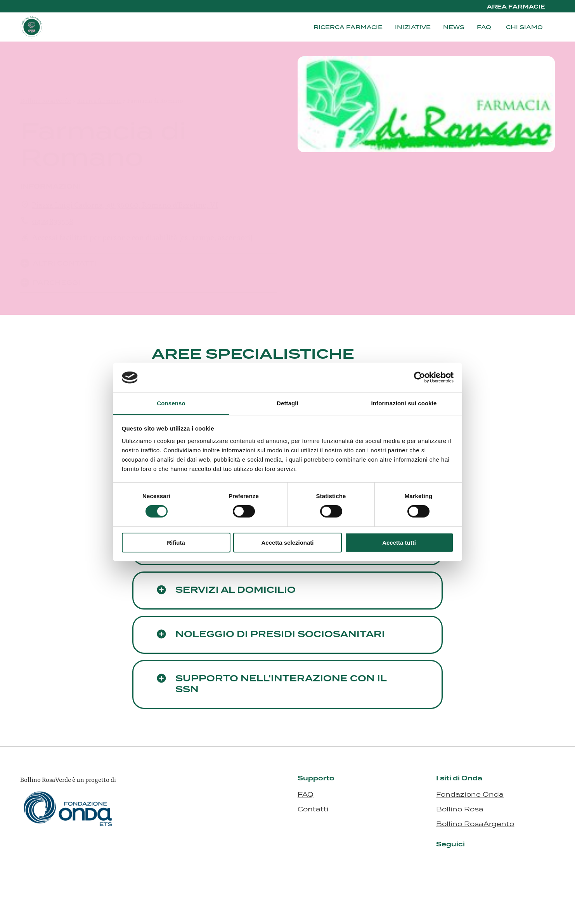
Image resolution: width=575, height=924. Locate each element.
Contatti (313, 809)
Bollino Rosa (460, 809)
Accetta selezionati (287, 543)
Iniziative (413, 27)
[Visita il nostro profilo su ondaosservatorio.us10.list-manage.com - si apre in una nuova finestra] (485, 862)
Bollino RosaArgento (475, 824)
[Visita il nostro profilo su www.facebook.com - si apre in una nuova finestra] (471, 862)
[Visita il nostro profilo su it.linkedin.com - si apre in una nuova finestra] (442, 862)
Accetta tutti (399, 543)
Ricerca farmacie (348, 27)
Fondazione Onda (470, 794)
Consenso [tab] (171, 403)
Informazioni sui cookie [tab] (404, 403)
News (454, 27)
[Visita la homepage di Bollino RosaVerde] (59, 27)
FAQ (484, 27)
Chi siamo (524, 27)
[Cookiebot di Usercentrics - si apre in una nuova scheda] (420, 377)
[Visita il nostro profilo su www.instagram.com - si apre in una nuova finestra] (457, 862)
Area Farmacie (516, 7)
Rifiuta (176, 543)
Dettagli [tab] (287, 403)
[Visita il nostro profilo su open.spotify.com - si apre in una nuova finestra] (500, 862)
